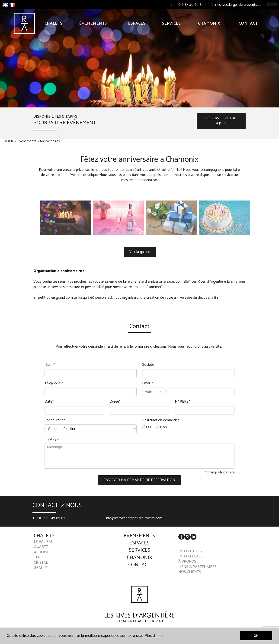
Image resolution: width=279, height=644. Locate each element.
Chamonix (209, 23)
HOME (9, 141)
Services (171, 23)
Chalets (53, 23)
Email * (148, 383)
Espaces (137, 23)
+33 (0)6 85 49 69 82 (187, 5)
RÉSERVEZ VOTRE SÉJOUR (221, 121)
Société (148, 365)
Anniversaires (50, 141)
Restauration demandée (161, 420)
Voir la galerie (140, 252)
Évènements (93, 23)
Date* (49, 402)
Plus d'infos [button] (154, 636)
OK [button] (256, 636)
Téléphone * (54, 383)
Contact (248, 23)
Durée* (115, 402)
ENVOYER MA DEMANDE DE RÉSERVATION (139, 480)
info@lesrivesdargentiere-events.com (236, 5)
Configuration (55, 420)
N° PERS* (182, 402)
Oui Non (154, 427)
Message (51, 439)
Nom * (50, 365)
